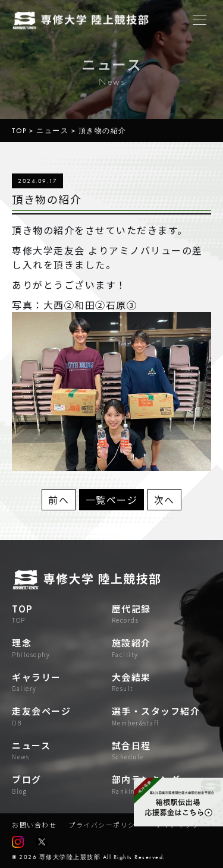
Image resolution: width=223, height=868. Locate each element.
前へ (59, 500)
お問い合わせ (34, 825)
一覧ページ (112, 500)
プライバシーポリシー (106, 825)
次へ (164, 500)
